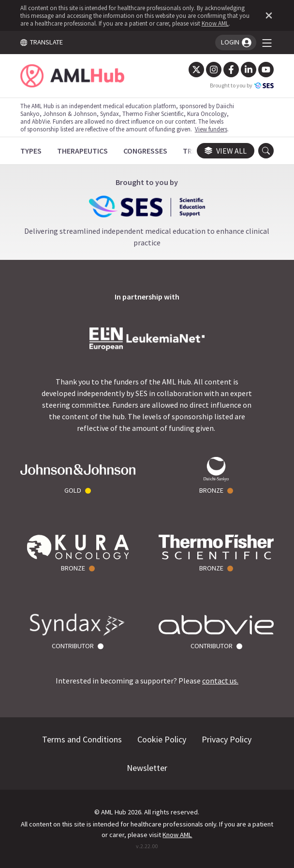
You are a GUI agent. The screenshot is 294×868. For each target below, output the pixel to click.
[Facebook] (231, 70)
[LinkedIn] (249, 70)
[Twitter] (196, 70)
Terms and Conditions (82, 739)
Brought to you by (242, 85)
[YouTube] (266, 70)
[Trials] (195, 151)
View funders (211, 129)
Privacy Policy (227, 739)
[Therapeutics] (82, 151)
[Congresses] (145, 151)
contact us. (220, 681)
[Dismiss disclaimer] (267, 15)
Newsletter (147, 768)
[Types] (31, 151)
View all (226, 151)
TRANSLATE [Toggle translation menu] (42, 42)
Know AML (215, 23)
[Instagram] (214, 70)
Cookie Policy (162, 739)
